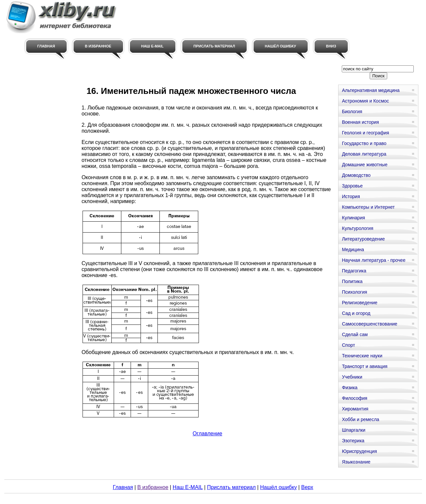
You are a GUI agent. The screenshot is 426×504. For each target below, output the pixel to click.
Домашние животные (365, 165)
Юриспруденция (359, 451)
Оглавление (207, 433)
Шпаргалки (354, 430)
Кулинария (353, 218)
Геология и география (365, 133)
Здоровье (352, 186)
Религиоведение (360, 303)
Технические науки (362, 356)
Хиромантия (355, 409)
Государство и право (364, 143)
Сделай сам (355, 334)
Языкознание (356, 462)
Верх (307, 487)
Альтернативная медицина (371, 90)
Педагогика (354, 271)
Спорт (348, 345)
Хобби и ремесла (360, 419)
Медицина (353, 250)
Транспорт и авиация (365, 366)
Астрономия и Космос (365, 101)
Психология (354, 292)
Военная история (360, 122)
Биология (352, 111)
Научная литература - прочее (373, 260)
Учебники (352, 377)
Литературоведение (363, 239)
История (351, 196)
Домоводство (356, 175)
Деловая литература (364, 154)
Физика (350, 388)
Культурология (358, 228)
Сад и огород (356, 313)
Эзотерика (353, 441)
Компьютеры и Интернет (368, 207)
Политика (352, 281)
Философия (354, 398)
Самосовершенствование (369, 324)
